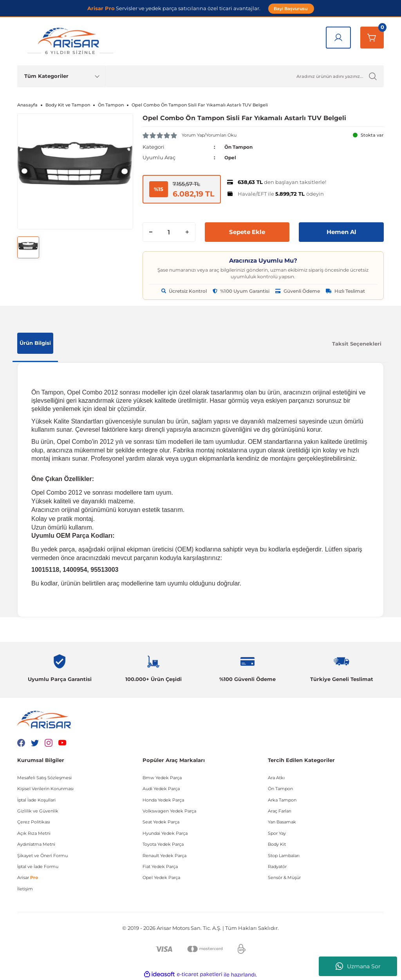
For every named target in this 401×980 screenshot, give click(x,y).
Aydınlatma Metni (36, 844)
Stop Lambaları (284, 855)
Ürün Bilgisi (35, 343)
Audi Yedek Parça (161, 789)
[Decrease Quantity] (151, 232)
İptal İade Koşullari (36, 800)
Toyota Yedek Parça (163, 844)
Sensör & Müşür (284, 877)
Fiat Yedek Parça (160, 867)
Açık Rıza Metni (34, 833)
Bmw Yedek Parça (162, 777)
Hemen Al (341, 231)
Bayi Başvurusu (291, 8)
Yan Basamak (282, 822)
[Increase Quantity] (187, 232)
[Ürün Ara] (245, 76)
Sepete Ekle (247, 231)
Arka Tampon (282, 800)
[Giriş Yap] (338, 38)
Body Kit (277, 844)
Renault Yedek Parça (164, 855)
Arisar (28, 877)
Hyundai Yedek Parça (165, 833)
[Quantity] (169, 232)
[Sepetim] (372, 38)
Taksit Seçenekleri (357, 343)
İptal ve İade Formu (38, 867)
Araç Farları (280, 811)
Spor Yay (277, 833)
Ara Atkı (276, 777)
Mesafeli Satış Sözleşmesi (44, 777)
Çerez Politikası (34, 822)
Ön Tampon (240, 147)
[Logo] (70, 41)
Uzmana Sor (358, 966)
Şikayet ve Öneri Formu (42, 855)
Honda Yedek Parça (163, 800)
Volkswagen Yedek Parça (169, 811)
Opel (231, 157)
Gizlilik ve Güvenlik (38, 811)
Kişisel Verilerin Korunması (45, 789)
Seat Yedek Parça (161, 822)
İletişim (25, 888)
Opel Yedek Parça (161, 877)
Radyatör (277, 867)
